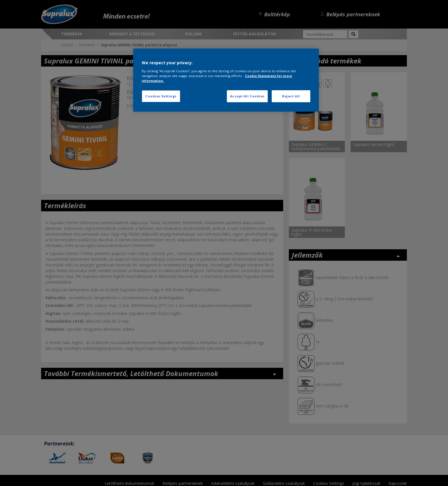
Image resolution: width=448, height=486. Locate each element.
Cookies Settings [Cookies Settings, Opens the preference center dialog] (161, 96)
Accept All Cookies (247, 96)
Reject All (291, 96)
